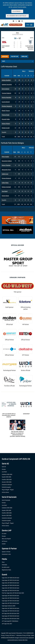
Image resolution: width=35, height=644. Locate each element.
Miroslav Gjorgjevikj (7, 106)
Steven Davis (5, 196)
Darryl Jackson (6, 89)
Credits (32, 635)
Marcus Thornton (6, 165)
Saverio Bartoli (6, 102)
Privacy (3, 635)
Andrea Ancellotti (6, 80)
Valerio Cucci (5, 174)
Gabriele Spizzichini (7, 84)
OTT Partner (26, 355)
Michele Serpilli (6, 128)
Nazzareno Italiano (7, 161)
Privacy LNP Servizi (10, 635)
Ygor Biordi (5, 191)
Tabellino (24, 56)
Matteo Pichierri (6, 124)
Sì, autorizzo (17, 11)
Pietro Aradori (5, 157)
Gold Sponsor (9, 307)
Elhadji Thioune (6, 111)
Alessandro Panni (6, 170)
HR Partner (26, 324)
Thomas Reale (6, 115)
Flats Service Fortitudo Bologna (29, 48)
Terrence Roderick (6, 93)
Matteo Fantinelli (6, 187)
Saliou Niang (5, 183)
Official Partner (9, 340)
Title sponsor (18, 292)
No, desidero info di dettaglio (17, 16)
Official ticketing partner (26, 308)
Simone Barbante (6, 178)
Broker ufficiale (26, 370)
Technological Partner (9, 370)
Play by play (15, 56)
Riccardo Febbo (6, 119)
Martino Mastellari (6, 97)
